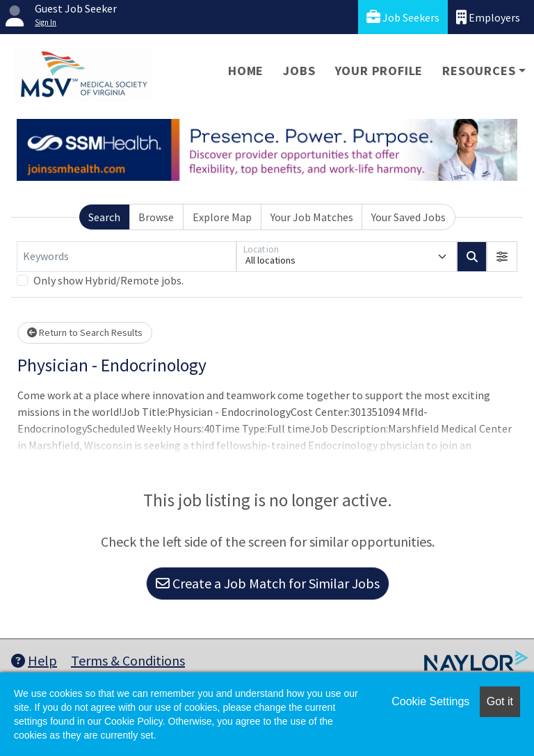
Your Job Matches (312, 217)
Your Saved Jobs (408, 217)
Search (104, 217)
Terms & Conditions (128, 660)
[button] (502, 257)
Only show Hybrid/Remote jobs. (108, 280)
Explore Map (222, 217)
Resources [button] (479, 71)
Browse (156, 217)
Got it (500, 701)
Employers (488, 17)
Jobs (299, 71)
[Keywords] (127, 257)
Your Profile (379, 71)
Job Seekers (403, 17)
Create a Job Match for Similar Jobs (268, 583)
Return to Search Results (85, 332)
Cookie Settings (430, 701)
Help (34, 660)
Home (246, 71)
